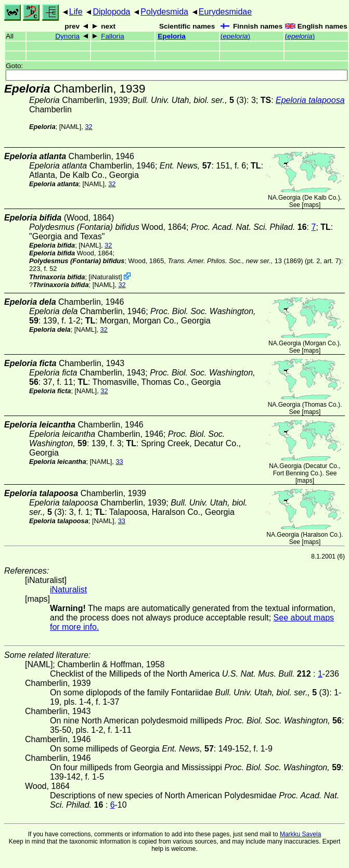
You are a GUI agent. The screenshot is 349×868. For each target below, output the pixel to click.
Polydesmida (164, 12)
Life (76, 12)
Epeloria (172, 36)
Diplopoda (111, 12)
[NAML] (70, 127)
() (235, 36)
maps (311, 205)
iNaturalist (105, 277)
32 (88, 127)
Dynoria (67, 36)
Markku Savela (300, 834)
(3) (189, 100)
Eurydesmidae (225, 12)
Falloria (113, 36)
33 (119, 462)
